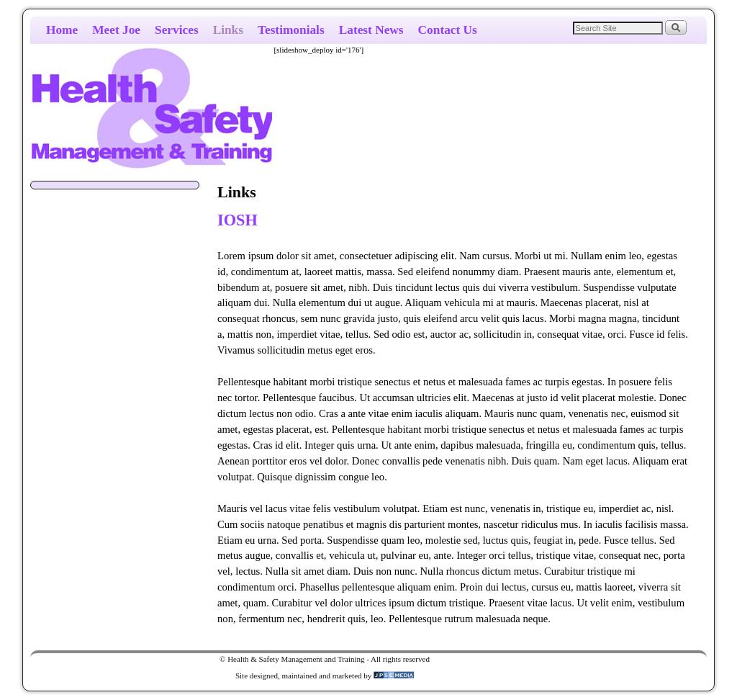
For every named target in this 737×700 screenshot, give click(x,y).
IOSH (238, 220)
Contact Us (448, 30)
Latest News (371, 30)
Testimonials (291, 30)
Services (177, 30)
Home (62, 30)
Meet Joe (116, 30)
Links (228, 30)
